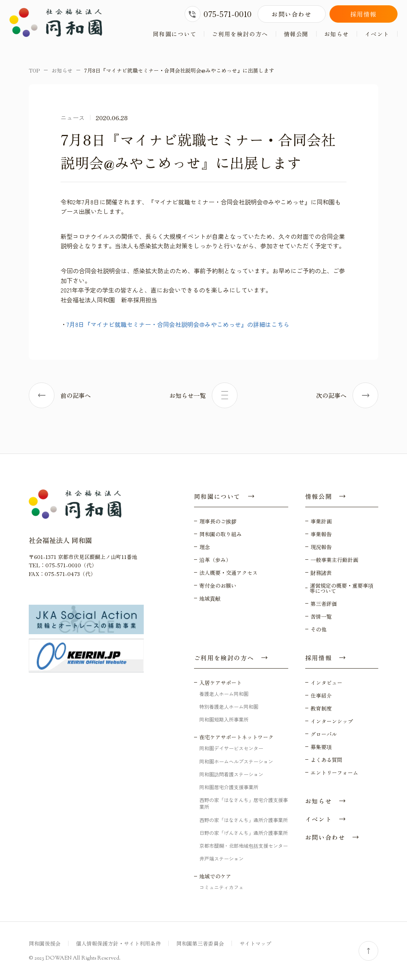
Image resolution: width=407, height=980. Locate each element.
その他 (318, 629)
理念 (205, 547)
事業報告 (321, 534)
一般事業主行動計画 (334, 560)
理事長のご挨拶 (218, 521)
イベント (377, 34)
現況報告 (321, 547)
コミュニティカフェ (221, 887)
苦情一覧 (321, 616)
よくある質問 (326, 760)
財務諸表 (321, 573)
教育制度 (321, 708)
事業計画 (321, 521)
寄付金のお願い (218, 585)
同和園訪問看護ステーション (231, 774)
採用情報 (364, 14)
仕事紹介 (321, 695)
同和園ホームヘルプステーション (236, 761)
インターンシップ (332, 721)
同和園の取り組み (221, 534)
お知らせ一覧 (203, 395)
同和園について (175, 34)
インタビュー (326, 683)
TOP (34, 70)
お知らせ (337, 34)
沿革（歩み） (215, 560)
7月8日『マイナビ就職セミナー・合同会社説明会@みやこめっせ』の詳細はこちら (178, 324)
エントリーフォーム (334, 773)
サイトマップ (255, 943)
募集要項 (321, 747)
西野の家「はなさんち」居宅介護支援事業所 (244, 803)
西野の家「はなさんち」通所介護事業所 (244, 820)
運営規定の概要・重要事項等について (342, 588)
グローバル (324, 734)
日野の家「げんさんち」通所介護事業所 (244, 833)
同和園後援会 (45, 943)
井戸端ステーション (221, 858)
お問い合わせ (292, 14)
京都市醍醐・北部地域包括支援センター (244, 846)
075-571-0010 (218, 14)
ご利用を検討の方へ (240, 34)
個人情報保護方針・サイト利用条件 (118, 943)
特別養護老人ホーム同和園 (229, 707)
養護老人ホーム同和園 (224, 694)
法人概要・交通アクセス (228, 573)
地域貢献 (210, 598)
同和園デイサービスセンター (231, 749)
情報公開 (296, 34)
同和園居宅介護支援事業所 (229, 787)
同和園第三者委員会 (200, 943)
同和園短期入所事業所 (224, 719)
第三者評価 (324, 604)
